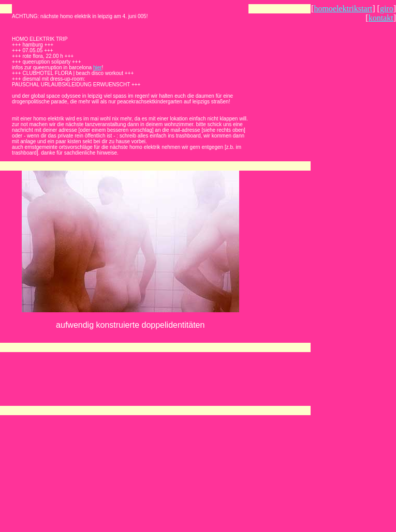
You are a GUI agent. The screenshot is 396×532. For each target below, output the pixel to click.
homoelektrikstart (343, 9)
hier (98, 67)
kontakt (381, 18)
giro (387, 9)
